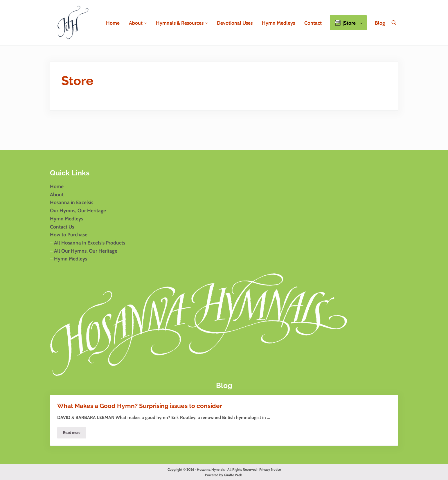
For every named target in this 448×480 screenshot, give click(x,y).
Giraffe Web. (233, 475)
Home (57, 186)
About (57, 194)
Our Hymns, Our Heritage (78, 210)
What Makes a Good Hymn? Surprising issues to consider (140, 406)
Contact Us (62, 227)
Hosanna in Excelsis (72, 202)
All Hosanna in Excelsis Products (90, 243)
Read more (75, 434)
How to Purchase (69, 234)
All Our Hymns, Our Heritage (85, 251)
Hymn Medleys (66, 219)
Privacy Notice (270, 469)
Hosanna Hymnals (211, 469)
